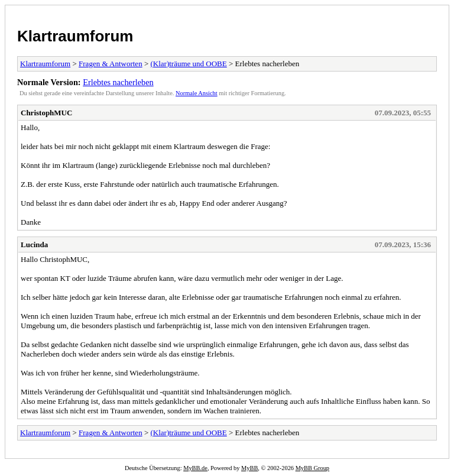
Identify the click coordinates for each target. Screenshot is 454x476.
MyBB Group (312, 468)
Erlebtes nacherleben (118, 82)
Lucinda (34, 245)
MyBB (249, 468)
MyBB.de (195, 468)
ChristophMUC (46, 113)
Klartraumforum (75, 36)
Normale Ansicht (197, 93)
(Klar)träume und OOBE (188, 64)
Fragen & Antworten (111, 64)
